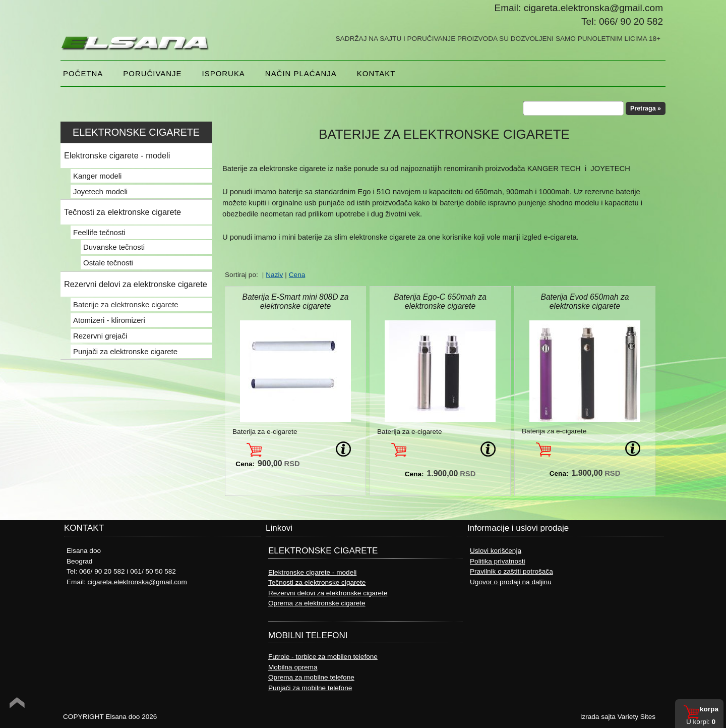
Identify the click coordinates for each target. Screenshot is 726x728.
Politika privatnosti (498, 561)
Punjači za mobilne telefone (310, 688)
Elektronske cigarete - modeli (117, 155)
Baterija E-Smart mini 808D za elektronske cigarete (296, 301)
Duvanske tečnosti (114, 247)
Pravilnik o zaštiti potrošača (511, 571)
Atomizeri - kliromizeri (109, 320)
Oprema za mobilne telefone (311, 677)
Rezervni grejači (100, 336)
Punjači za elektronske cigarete (125, 351)
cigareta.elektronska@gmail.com (137, 582)
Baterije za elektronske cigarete (126, 304)
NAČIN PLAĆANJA (301, 73)
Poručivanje (152, 73)
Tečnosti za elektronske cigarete (123, 212)
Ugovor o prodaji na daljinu (511, 582)
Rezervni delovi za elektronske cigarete (136, 284)
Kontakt (376, 73)
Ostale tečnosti (108, 263)
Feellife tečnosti (99, 232)
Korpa (709, 709)
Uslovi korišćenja (496, 551)
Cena (297, 275)
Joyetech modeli (100, 191)
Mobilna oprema (293, 667)
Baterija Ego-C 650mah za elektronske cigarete (440, 301)
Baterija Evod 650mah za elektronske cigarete (585, 301)
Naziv (274, 275)
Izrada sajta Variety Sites (618, 717)
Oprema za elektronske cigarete (317, 603)
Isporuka (224, 73)
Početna (83, 73)
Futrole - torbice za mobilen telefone (323, 657)
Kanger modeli (97, 176)
